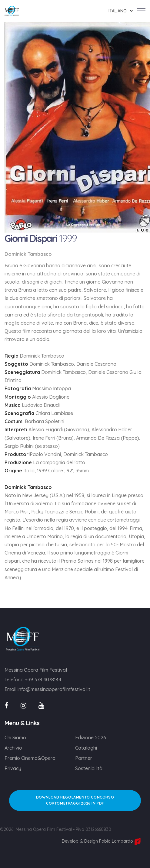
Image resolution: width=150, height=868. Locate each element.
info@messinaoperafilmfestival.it (54, 689)
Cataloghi (86, 748)
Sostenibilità (89, 768)
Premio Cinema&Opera (30, 758)
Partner (84, 758)
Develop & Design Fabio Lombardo (101, 841)
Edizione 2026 (91, 738)
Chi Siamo (15, 738)
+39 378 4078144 (43, 680)
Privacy (13, 768)
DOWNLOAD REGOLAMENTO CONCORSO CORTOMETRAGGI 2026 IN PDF (75, 800)
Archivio (13, 748)
